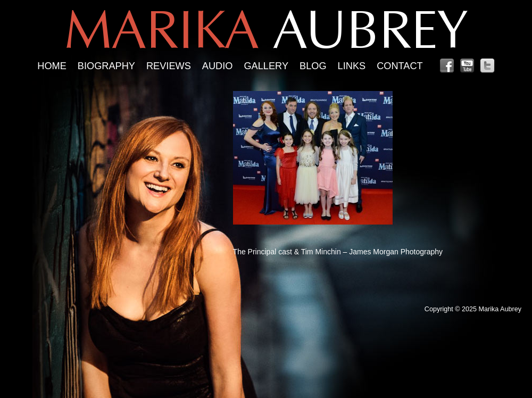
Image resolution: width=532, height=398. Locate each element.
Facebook (447, 66)
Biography (106, 66)
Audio (218, 66)
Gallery (266, 66)
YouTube (467, 66)
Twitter (487, 66)
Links (352, 66)
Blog (313, 66)
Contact (400, 66)
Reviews (169, 66)
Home (52, 66)
